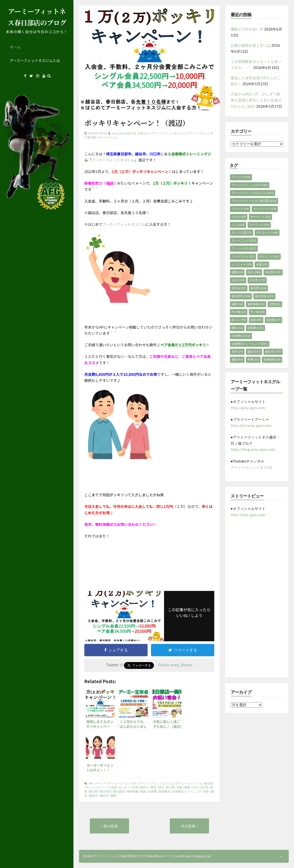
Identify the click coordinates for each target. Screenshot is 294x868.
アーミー (100, 783)
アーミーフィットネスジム (168, 133)
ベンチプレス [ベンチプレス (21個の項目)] (243, 256)
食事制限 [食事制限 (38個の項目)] (272, 359)
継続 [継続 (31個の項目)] (237, 328)
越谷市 (93, 796)
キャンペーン (94, 787)
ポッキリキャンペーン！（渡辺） (137, 123)
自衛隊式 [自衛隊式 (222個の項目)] (241, 336)
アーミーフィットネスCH (251, 467)
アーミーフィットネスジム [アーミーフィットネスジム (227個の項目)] (253, 193)
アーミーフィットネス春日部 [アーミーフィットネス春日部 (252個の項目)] (254, 201)
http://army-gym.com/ (248, 408)
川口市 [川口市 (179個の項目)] (257, 280)
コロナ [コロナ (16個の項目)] (239, 217)
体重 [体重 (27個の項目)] (262, 264)
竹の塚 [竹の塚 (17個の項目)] (239, 312)
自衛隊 (152, 791)
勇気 (153, 787)
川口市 (204, 787)
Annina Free (203, 856)
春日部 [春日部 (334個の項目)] (258, 288)
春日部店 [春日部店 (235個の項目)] (264, 296)
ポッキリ (124, 787)
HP (91, 783)
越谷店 (104, 796)
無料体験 (133, 791)
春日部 (93, 791)
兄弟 (135, 787)
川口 (195, 787)
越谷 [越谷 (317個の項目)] (254, 351)
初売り (144, 787)
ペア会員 (111, 787)
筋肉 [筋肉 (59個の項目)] (256, 320)
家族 (187, 787)
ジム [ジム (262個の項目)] (238, 225)
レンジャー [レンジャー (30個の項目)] (242, 264)
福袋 (143, 791)
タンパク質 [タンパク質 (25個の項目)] (242, 232)
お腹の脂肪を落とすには (251, 45)
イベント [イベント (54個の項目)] (240, 209)
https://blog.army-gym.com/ (253, 449)
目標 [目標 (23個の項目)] (275, 304)
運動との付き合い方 (247, 29)
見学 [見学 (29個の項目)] (237, 351)
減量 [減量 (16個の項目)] (237, 304)
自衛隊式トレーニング (187, 791)
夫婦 (179, 787)
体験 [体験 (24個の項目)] (237, 272)
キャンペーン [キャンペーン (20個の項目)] (265, 209)
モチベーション (108, 137)
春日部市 (106, 791)
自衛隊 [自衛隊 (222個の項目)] (255, 328)
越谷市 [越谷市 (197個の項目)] (273, 351)
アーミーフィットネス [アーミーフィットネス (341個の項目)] (250, 185)
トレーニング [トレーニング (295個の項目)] (244, 240)
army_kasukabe (122, 133)
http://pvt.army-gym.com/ (251, 425)
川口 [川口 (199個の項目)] (238, 280)
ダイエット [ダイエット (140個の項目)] (267, 232)
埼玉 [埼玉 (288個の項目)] (254, 272)
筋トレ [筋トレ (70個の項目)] (239, 320)
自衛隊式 (165, 791)
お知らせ (143, 133)
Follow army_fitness (175, 665)
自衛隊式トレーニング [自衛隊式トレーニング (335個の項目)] (250, 344)
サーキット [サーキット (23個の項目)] (260, 217)
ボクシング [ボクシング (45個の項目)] (269, 256)
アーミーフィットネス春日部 (194, 783)
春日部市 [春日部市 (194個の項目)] (241, 296)
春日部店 (119, 791)
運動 (113, 796)
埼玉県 (170, 787)
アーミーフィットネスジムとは (35, 60)
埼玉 (161, 787)
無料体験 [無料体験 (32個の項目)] (256, 304)
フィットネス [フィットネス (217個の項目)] (244, 248)
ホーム (15, 47)
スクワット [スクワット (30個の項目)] (259, 225)
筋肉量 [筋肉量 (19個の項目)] (273, 320)
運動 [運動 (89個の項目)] (237, 359)
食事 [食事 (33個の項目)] (253, 359)
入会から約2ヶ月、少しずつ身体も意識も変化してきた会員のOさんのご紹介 (256, 100)
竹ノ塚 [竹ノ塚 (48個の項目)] (258, 312)
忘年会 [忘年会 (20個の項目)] (239, 288)
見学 (206, 791)
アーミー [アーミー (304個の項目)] (241, 177)
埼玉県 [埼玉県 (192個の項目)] (273, 272)
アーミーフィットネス (122, 783)
